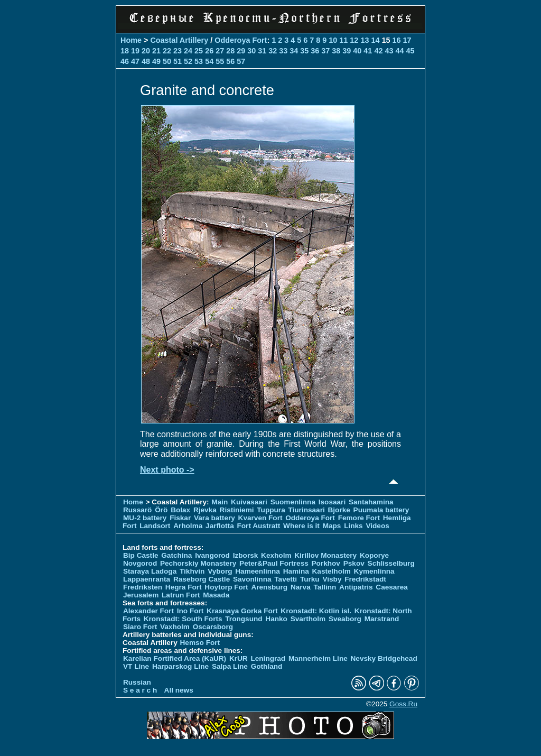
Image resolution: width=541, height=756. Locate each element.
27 (220, 51)
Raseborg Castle (202, 579)
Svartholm (308, 619)
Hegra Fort (184, 587)
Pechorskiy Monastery (198, 563)
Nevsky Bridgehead (384, 658)
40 (357, 51)
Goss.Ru (403, 704)
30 (251, 51)
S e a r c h (140, 690)
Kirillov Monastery (325, 555)
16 (396, 40)
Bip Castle (141, 555)
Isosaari (332, 502)
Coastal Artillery (179, 40)
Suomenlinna (293, 502)
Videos (377, 526)
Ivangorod (212, 555)
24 (188, 51)
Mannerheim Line (318, 658)
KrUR (239, 658)
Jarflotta (220, 526)
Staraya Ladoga (150, 571)
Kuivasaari (249, 502)
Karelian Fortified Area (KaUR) (175, 658)
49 (156, 61)
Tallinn (325, 587)
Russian (137, 682)
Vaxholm (175, 627)
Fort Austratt (259, 526)
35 (304, 51)
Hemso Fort (200, 643)
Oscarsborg (213, 627)
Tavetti (286, 579)
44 (399, 51)
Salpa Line (230, 666)
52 (188, 61)
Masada (216, 595)
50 (167, 61)
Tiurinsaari (306, 510)
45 (410, 51)
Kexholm (276, 555)
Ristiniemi (237, 510)
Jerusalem (141, 595)
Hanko (276, 619)
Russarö (137, 510)
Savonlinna (252, 579)
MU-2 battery (145, 518)
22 (167, 51)
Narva (301, 587)
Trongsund (244, 619)
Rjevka (205, 510)
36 (315, 51)
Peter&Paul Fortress (274, 563)
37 (325, 51)
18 (125, 51)
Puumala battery (381, 510)
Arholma (188, 526)
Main (220, 502)
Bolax (180, 510)
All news (179, 690)
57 (241, 61)
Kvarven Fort (260, 518)
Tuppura (271, 510)
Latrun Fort (181, 595)
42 (378, 51)
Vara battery (214, 518)
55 (220, 61)
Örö (161, 510)
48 (146, 61)
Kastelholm (332, 571)
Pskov (354, 563)
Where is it (301, 526)
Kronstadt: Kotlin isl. (316, 611)
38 (336, 51)
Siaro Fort (140, 627)
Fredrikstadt (365, 579)
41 (368, 51)
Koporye (374, 555)
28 (230, 51)
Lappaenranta (147, 579)
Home (131, 40)
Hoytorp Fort (226, 587)
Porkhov (326, 563)
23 (178, 51)
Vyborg (220, 571)
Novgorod (140, 563)
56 (230, 61)
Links (353, 526)
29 (241, 51)
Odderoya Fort (241, 40)
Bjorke (339, 510)
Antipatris (356, 587)
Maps (332, 526)
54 (209, 61)
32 (273, 51)
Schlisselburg (391, 563)
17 (407, 40)
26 (209, 51)
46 (125, 61)
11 (343, 40)
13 (365, 40)
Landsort (155, 526)
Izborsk (246, 555)
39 (347, 51)
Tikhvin (192, 571)
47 (135, 61)
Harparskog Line (180, 666)
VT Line (136, 666)
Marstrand (382, 619)
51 (178, 61)
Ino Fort (190, 611)
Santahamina (371, 502)
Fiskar (180, 518)
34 (294, 51)
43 (389, 51)
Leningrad (268, 658)
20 (146, 51)
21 (156, 51)
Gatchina (176, 555)
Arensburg (269, 587)
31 (262, 51)
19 (135, 51)
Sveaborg (345, 619)
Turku (310, 579)
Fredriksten (143, 587)
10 (333, 40)
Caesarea (391, 587)
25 (199, 51)
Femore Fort (359, 518)
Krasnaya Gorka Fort (242, 611)
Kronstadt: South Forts (183, 619)
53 (199, 61)
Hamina (296, 571)
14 (375, 40)
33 (283, 51)
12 (354, 40)
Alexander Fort (148, 611)
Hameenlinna (258, 571)
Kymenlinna (374, 571)
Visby (332, 579)
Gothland (267, 666)
